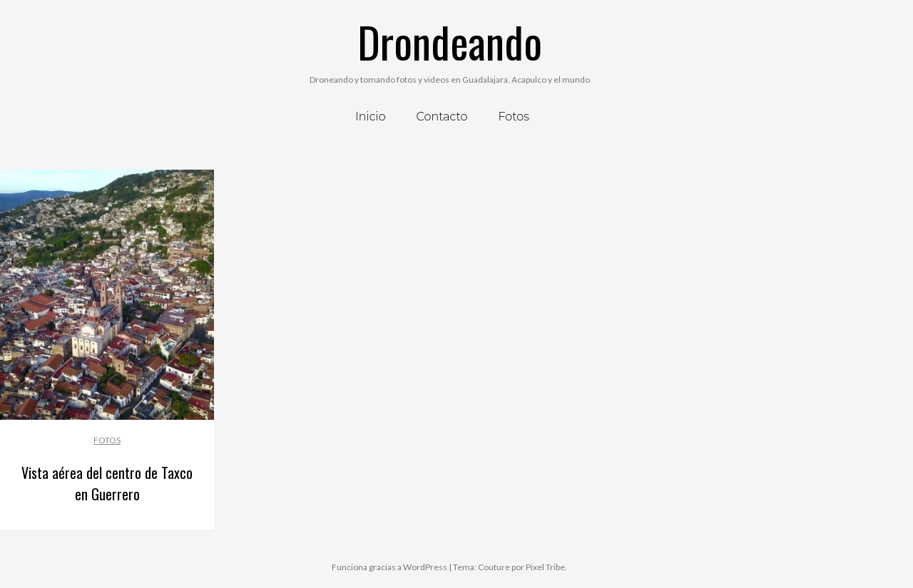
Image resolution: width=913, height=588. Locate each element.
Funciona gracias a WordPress (389, 567)
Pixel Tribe (545, 567)
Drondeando (450, 41)
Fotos (107, 440)
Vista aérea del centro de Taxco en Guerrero (107, 483)
